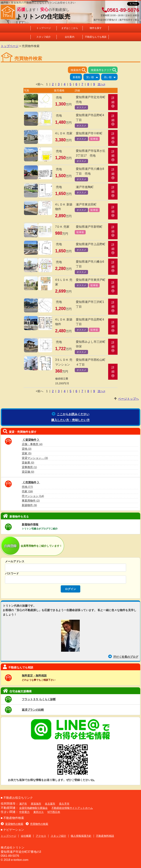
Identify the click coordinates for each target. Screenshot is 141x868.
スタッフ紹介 (44, 37)
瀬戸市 (23, 804)
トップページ (44, 28)
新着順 (77, 77)
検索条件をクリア (104, 70)
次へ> (101, 84)
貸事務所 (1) (29, 467)
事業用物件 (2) (31, 501)
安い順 (93, 77)
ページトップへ (128, 399)
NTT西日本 (54, 812)
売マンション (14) (33, 496)
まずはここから (70, 28)
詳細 (113, 102)
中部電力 (24, 812)
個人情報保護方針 (81, 836)
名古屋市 (50, 804)
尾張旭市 (36, 804)
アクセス (41, 836)
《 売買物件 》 (31, 482)
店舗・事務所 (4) (32, 444)
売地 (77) (27, 487)
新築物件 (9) (29, 505)
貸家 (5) (27, 453)
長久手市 (64, 804)
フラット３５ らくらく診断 (39, 699)
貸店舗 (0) (28, 472)
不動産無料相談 (105, 836)
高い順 (111, 77)
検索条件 (79, 70)
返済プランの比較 (33, 710)
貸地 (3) (27, 449)
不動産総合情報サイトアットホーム (72, 808)
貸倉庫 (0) (28, 463)
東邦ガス (39, 812)
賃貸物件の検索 (12, 824)
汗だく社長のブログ (123, 657)
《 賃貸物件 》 (31, 440)
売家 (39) (27, 491)
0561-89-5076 (121, 10)
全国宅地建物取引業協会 (33, 808)
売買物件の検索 (37, 824)
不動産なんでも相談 (96, 37)
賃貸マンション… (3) (35, 458)
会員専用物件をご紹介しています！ (41, 546)
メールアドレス (15, 561)
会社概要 (26, 836)
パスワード (12, 573)
